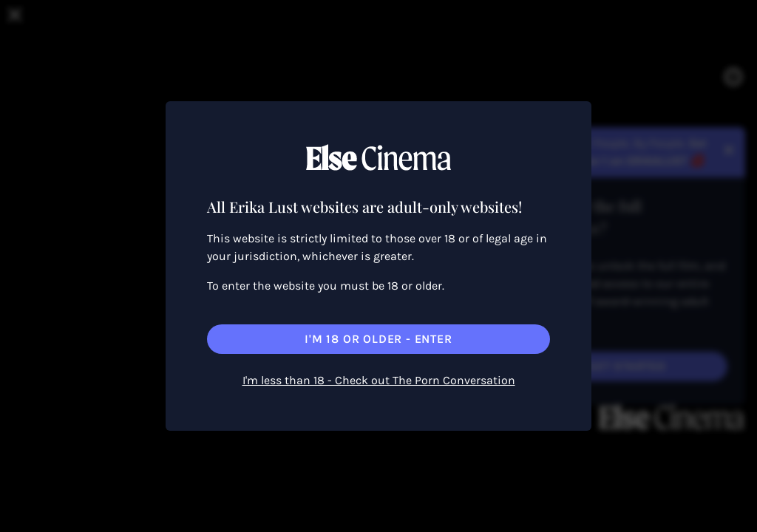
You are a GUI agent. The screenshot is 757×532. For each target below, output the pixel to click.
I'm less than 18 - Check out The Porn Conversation (379, 380)
